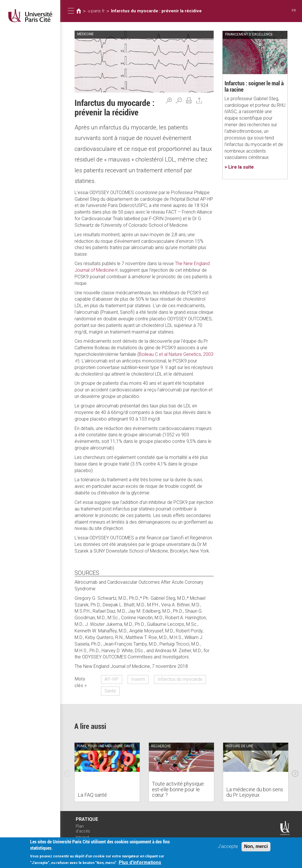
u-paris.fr (96, 11)
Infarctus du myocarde (180, 679)
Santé (110, 691)
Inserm (138, 679)
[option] (107, 772)
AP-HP (111, 679)
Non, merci (256, 846)
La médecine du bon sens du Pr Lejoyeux (255, 792)
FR (294, 10)
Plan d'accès (83, 829)
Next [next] (295, 772)
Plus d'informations (140, 862)
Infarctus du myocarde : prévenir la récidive (156, 11)
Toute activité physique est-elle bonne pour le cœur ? (178, 789)
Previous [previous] (67, 772)
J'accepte (228, 846)
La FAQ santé (92, 795)
